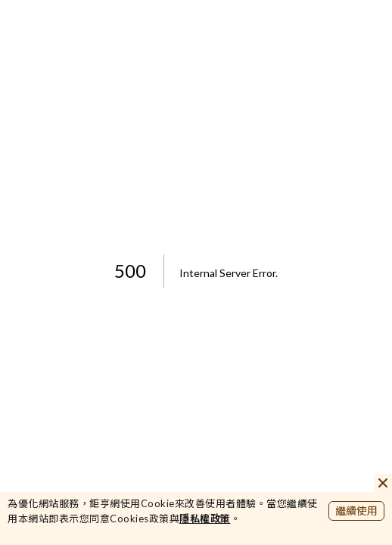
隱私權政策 (205, 519)
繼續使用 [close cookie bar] (356, 511)
